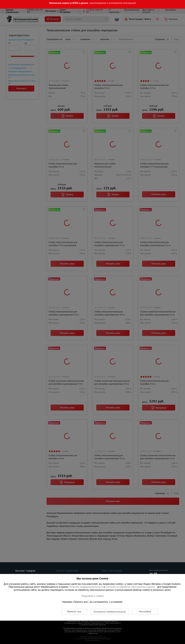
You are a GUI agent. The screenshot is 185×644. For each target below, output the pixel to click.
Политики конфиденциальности (86, 587)
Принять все (74, 612)
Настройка (145, 612)
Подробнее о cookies (92, 596)
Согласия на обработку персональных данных (131, 587)
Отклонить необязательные (110, 612)
